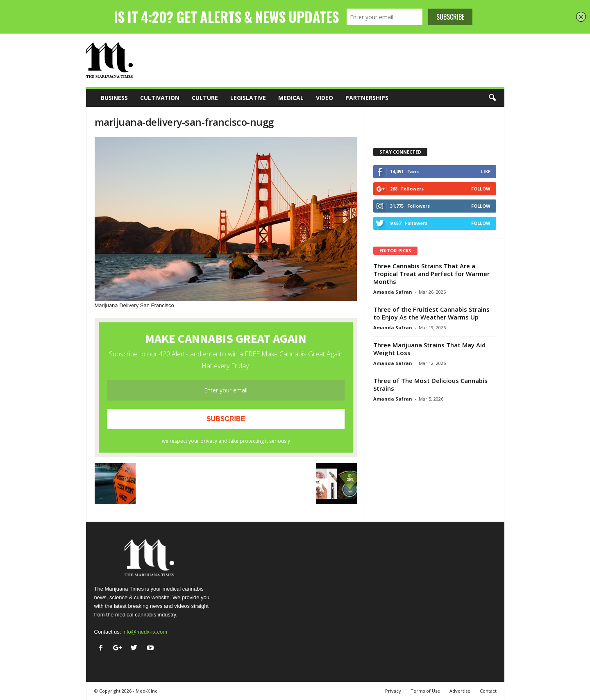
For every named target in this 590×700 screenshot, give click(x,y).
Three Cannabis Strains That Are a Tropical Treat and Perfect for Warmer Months (431, 274)
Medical (291, 98)
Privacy (393, 691)
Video (324, 98)
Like (486, 171)
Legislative (248, 98)
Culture (205, 98)
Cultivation (160, 98)
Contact (488, 691)
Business (114, 98)
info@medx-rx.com (145, 632)
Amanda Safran (393, 292)
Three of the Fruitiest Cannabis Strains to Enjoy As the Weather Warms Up (431, 313)
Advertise (460, 691)
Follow (481, 189)
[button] (492, 98)
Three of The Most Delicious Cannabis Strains (430, 384)
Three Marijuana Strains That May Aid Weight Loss (429, 349)
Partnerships (367, 98)
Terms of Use (425, 691)
